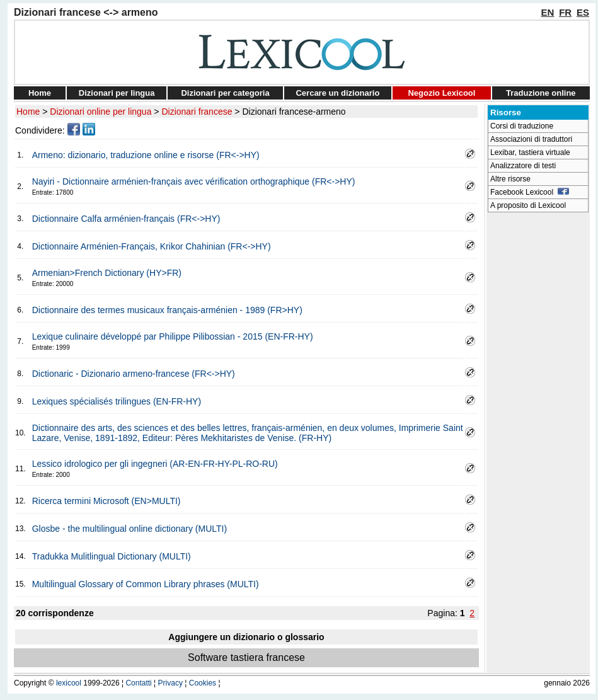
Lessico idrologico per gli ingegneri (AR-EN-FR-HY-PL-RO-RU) (155, 464)
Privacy (170, 683)
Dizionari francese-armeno (294, 112)
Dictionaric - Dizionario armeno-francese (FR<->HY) (134, 374)
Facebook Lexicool (530, 192)
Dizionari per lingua (117, 93)
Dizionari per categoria (225, 93)
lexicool (69, 683)
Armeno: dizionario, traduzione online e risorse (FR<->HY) (146, 155)
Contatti (138, 683)
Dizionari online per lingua (101, 112)
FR (565, 12)
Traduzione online (541, 93)
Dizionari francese (197, 112)
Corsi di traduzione (522, 126)
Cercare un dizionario (337, 93)
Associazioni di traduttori (531, 139)
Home (40, 93)
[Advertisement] (538, 407)
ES (583, 12)
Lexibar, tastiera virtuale (530, 152)
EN (548, 12)
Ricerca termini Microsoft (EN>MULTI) (106, 501)
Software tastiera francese (246, 657)
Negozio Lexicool (441, 93)
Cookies (203, 683)
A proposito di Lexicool (528, 205)
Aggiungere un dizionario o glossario (246, 637)
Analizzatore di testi (523, 166)
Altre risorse (510, 179)
